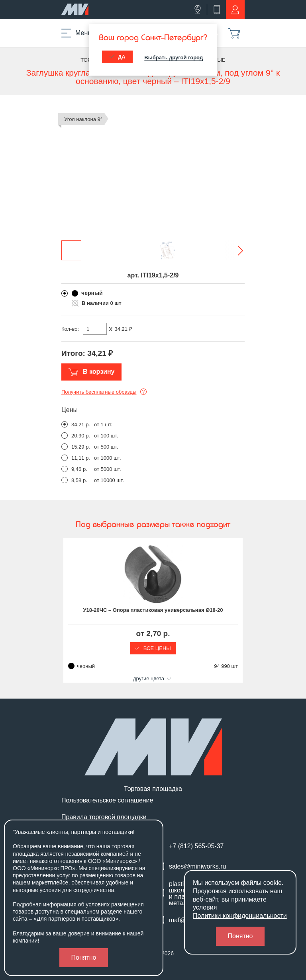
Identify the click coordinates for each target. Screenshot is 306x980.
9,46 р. (79, 469)
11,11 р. (81, 458)
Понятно (84, 958)
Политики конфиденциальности (240, 916)
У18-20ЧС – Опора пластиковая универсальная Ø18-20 (153, 610)
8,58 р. (79, 480)
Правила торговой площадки (104, 817)
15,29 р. (81, 447)
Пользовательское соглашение (107, 800)
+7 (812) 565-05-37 (196, 846)
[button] (235, 250)
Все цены (153, 648)
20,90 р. (81, 436)
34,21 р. (81, 425)
